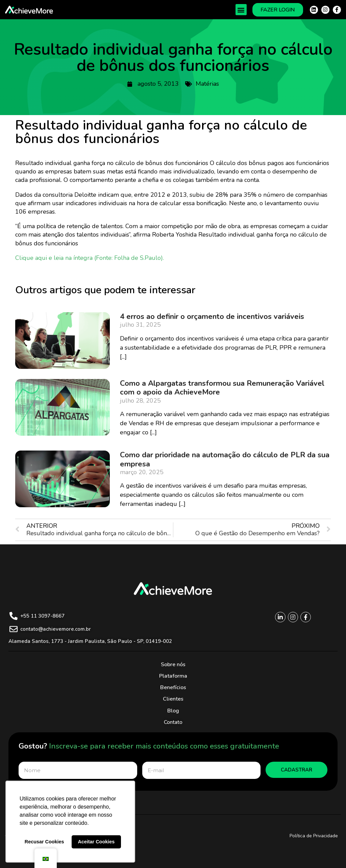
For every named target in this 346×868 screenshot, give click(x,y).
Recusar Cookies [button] (44, 842)
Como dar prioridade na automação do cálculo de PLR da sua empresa (225, 459)
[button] (241, 10)
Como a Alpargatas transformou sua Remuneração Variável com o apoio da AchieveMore (222, 388)
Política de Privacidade (314, 836)
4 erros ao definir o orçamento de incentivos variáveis (212, 317)
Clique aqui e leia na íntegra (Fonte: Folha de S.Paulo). (90, 258)
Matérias (207, 84)
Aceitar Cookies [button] (96, 842)
